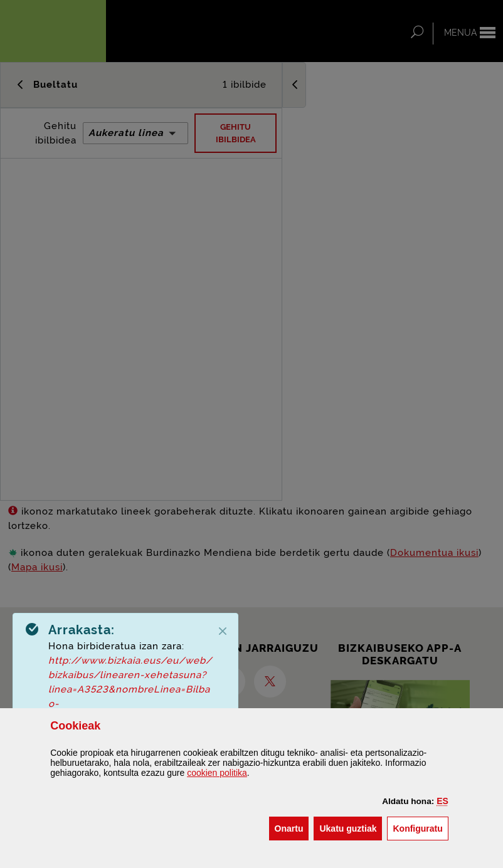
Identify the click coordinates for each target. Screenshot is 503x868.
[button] (442, 801)
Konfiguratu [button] (420, 828)
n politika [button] (217, 773)
